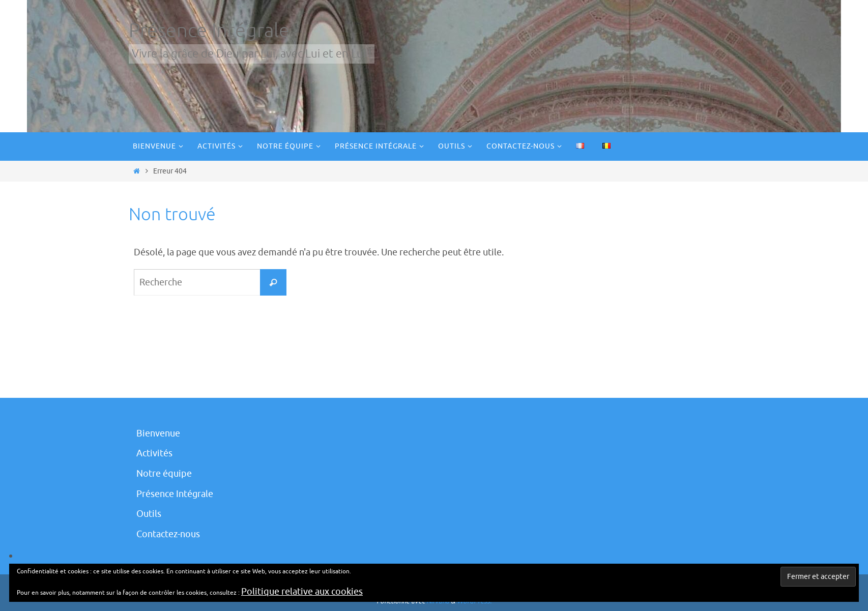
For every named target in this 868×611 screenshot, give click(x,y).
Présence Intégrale (209, 31)
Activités (154, 453)
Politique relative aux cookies (302, 592)
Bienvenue (158, 433)
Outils (149, 514)
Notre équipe (164, 474)
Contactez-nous (168, 534)
